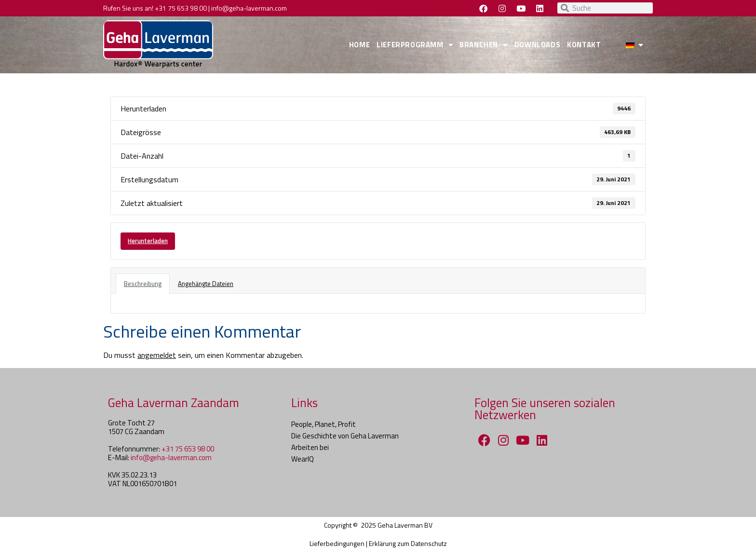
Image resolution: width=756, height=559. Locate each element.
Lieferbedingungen (337, 543)
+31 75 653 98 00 (181, 8)
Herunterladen (148, 241)
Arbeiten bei (310, 447)
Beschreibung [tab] (143, 284)
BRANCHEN (483, 45)
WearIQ (303, 459)
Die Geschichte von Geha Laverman (345, 436)
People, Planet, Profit (324, 424)
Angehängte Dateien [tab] (206, 284)
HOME (359, 45)
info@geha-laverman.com (249, 8)
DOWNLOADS (537, 45)
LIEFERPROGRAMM (415, 45)
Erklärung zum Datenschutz (408, 543)
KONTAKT (584, 45)
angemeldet (157, 355)
